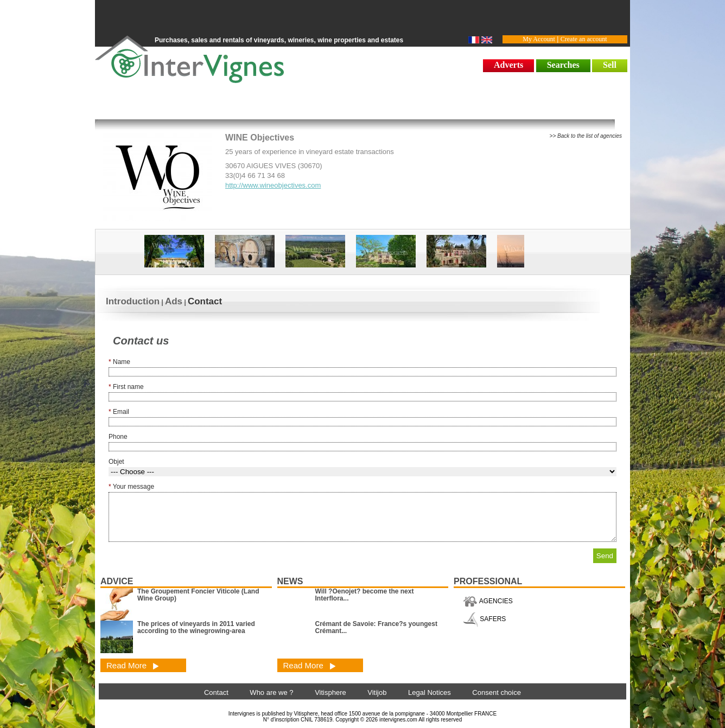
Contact (205, 301)
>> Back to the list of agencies (586, 136)
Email (119, 412)
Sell (610, 65)
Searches (563, 65)
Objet (116, 462)
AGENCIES (488, 601)
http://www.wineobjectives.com (273, 185)
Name (119, 362)
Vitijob (377, 692)
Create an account (584, 39)
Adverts (508, 65)
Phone (118, 437)
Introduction (133, 301)
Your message (131, 487)
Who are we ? (271, 692)
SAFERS (484, 619)
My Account (539, 39)
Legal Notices (430, 692)
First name (126, 387)
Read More (133, 665)
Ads (174, 301)
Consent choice (497, 692)
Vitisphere (330, 692)
